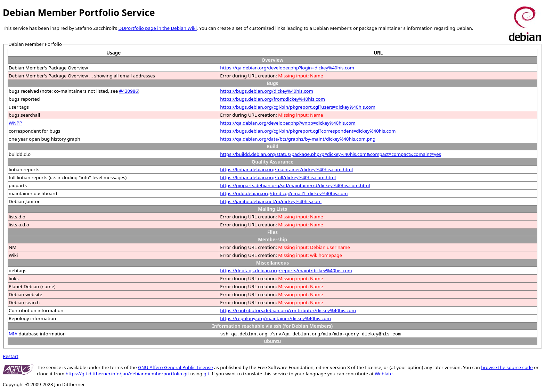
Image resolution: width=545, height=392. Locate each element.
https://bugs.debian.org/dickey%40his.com (267, 91)
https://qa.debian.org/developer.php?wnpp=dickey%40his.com (288, 123)
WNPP (15, 123)
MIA (13, 334)
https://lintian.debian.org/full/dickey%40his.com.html (278, 177)
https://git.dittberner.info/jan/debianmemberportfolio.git (127, 374)
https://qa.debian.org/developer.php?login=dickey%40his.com (287, 68)
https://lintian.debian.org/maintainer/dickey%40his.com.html (286, 169)
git (206, 374)
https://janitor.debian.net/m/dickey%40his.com (271, 201)
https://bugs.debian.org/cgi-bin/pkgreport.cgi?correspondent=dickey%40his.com (308, 131)
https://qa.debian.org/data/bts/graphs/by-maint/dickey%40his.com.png (298, 139)
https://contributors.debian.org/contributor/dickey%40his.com (288, 310)
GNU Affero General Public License (175, 367)
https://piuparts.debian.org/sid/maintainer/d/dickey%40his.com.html (295, 185)
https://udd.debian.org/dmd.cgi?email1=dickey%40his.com (284, 193)
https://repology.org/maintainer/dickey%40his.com (275, 318)
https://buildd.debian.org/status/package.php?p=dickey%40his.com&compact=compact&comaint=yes (331, 154)
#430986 (129, 91)
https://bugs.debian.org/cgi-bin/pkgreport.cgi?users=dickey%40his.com (298, 107)
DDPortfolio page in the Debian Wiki (157, 28)
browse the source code (507, 367)
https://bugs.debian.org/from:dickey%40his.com (272, 99)
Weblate (384, 374)
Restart (11, 356)
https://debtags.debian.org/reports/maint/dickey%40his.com (286, 270)
